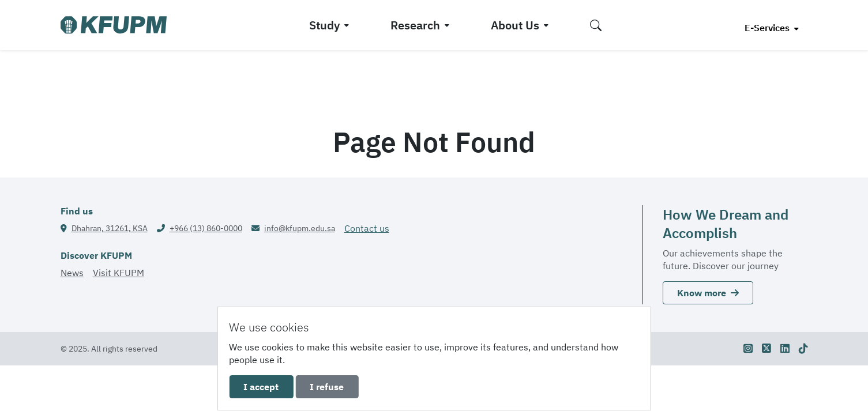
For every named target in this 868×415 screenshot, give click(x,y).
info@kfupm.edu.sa (300, 228)
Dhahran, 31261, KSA (110, 228)
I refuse (327, 387)
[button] (596, 25)
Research (415, 25)
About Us (515, 25)
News (72, 273)
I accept (261, 387)
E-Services (768, 28)
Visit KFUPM (119, 273)
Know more (708, 293)
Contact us (367, 228)
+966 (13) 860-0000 (206, 228)
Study (324, 25)
